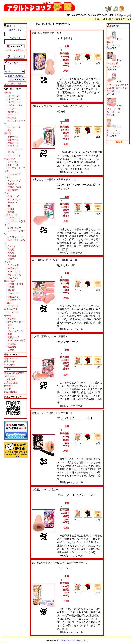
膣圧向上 (12, 118)
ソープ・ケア (14, 174)
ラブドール (13, 146)
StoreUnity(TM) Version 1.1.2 (74, 640)
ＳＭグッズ (13, 196)
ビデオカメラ (14, 300)
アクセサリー (14, 199)
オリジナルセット (16, 322)
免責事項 (9, 386)
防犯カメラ (13, 297)
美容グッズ (13, 337)
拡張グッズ (13, 184)
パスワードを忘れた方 (15, 50)
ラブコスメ (10, 246)
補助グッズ (10, 159)
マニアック (13, 278)
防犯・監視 (10, 281)
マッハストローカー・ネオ (75, 418)
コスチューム (11, 215)
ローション (13, 162)
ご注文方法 (10, 379)
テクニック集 (14, 275)
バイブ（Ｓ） (14, 96)
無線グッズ (13, 112)
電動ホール (13, 140)
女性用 (8, 93)
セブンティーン (68, 342)
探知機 (11, 290)
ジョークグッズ (15, 331)
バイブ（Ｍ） (14, 99)
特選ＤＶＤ (13, 268)
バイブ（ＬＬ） (15, 105)
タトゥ (11, 328)
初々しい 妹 (66, 265)
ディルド (12, 115)
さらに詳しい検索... (14, 84)
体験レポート (11, 358)
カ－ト (94, 19)
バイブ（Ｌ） (14, 102)
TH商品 (8, 303)
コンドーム (13, 165)
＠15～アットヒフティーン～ (77, 495)
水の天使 (12, 347)
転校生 (62, 112)
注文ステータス (124, 19)
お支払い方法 (11, 383)
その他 (8, 315)
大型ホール (13, 143)
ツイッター (10, 365)
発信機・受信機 (15, 284)
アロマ (11, 259)
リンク (8, 389)
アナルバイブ (14, 181)
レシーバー (13, 293)
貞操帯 (11, 212)
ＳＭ (6, 193)
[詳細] (81, 96)
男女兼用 (12, 256)
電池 (10, 325)
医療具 (11, 209)
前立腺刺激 (13, 190)
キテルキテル (11, 309)
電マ (10, 130)
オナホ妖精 (65, 38)
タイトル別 (13, 265)
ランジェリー (14, 228)
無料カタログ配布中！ (15, 373)
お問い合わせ (11, 376)
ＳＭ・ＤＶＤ (14, 272)
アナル (8, 177)
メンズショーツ (15, 237)
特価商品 (12, 344)
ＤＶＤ (8, 262)
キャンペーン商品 (16, 341)
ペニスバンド (14, 127)
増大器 (11, 152)
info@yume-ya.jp (124, 15)
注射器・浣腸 (14, 187)
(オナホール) (113, 45)
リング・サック (15, 149)
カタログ (12, 319)
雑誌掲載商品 (11, 392)
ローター (12, 108)
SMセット (12, 203)
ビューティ (65, 568)
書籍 (10, 334)
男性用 (8, 134)
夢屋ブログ (10, 362)
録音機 (11, 287)
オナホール (13, 137)
